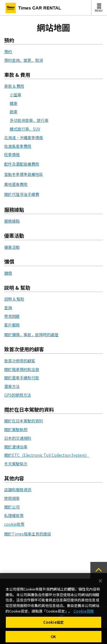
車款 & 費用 (14, 86)
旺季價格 (12, 154)
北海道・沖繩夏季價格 (24, 137)
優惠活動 (12, 247)
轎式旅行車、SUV (25, 129)
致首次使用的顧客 (20, 361)
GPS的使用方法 (18, 395)
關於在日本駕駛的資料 (24, 421)
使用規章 (12, 498)
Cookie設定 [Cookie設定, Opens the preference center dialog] (53, 624)
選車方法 (12, 386)
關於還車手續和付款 (22, 378)
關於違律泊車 (16, 447)
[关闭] (100, 583)
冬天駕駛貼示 (16, 464)
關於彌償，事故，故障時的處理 (31, 335)
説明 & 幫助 (14, 299)
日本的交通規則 (18, 438)
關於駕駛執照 (16, 429)
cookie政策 (14, 524)
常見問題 (12, 316)
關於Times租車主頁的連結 (28, 534)
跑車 (14, 112)
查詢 (8, 308)
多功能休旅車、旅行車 (29, 120)
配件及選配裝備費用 (22, 164)
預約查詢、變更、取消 (24, 60)
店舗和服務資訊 (18, 490)
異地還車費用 (16, 184)
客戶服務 (12, 325)
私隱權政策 (14, 515)
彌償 (8, 273)
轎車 (14, 103)
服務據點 (12, 221)
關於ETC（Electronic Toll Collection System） (47, 455)
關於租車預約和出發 (22, 369)
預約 (8, 51)
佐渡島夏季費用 (18, 146)
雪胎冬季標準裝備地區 (24, 174)
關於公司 (12, 507)
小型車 (16, 95)
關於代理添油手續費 (22, 194)
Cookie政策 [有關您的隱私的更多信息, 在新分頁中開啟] (84, 613)
